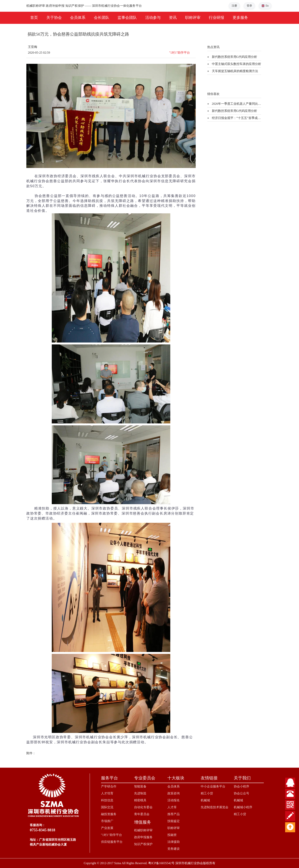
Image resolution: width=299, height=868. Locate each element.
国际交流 (107, 807)
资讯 (173, 17)
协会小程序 (241, 786)
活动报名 (174, 800)
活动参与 (153, 17)
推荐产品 (174, 814)
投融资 (172, 835)
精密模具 (140, 800)
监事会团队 (127, 17)
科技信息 (107, 800)
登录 (249, 6)
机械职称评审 (143, 830)
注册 (234, 6)
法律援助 (174, 842)
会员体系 (78, 17)
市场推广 (107, 821)
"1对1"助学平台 (111, 835)
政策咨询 (174, 793)
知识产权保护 (143, 844)
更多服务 (240, 17)
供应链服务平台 (112, 842)
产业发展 (107, 828)
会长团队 (102, 17)
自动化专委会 (143, 807)
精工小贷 (207, 793)
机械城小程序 (243, 807)
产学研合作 (109, 786)
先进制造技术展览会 (215, 807)
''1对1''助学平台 (180, 53)
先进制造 (140, 793)
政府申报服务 (143, 837)
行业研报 (216, 17)
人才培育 (107, 793)
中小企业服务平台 (213, 786)
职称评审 (193, 17)
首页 (34, 17)
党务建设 (174, 849)
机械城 (205, 800)
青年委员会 (142, 814)
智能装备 (140, 786)
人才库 (172, 807)
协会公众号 (241, 793)
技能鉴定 (174, 821)
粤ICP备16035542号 (161, 863)
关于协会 (54, 17)
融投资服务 (109, 814)
